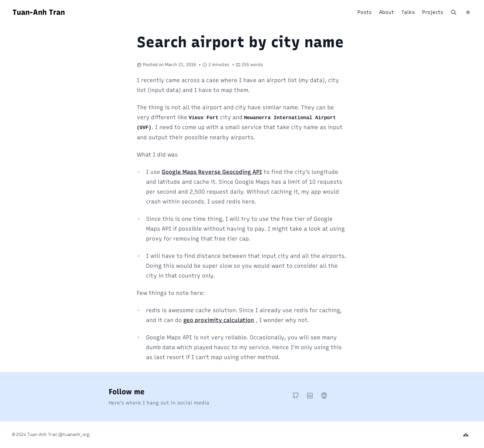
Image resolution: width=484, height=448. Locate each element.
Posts (365, 12)
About (386, 12)
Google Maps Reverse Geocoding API (212, 172)
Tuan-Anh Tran (39, 12)
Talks (408, 12)
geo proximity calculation (219, 320)
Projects (433, 12)
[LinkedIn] (310, 396)
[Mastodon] (324, 396)
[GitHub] (296, 396)
